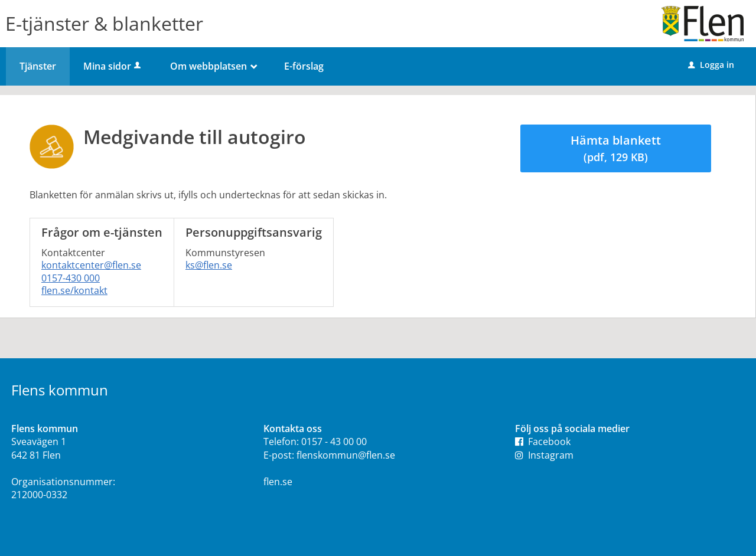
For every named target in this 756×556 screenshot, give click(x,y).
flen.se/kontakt (74, 290)
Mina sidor (113, 66)
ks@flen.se (209, 265)
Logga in (711, 65)
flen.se (278, 482)
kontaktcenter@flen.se (91, 265)
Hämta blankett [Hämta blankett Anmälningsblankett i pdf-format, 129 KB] (616, 148)
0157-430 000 (71, 278)
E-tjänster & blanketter (104, 23)
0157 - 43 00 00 (334, 441)
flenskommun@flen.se (346, 455)
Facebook (543, 441)
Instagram (544, 455)
